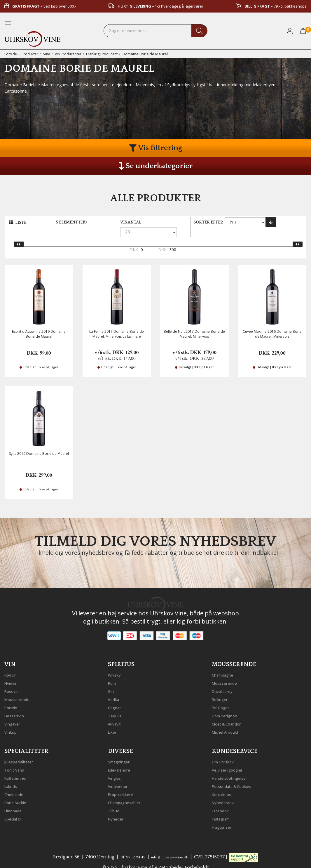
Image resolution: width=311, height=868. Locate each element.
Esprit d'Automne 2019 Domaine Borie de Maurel (39, 324)
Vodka (115, 689)
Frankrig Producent (108, 54)
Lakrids (12, 775)
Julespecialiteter (22, 751)
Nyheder (117, 808)
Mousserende (20, 689)
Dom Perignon (228, 705)
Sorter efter (208, 222)
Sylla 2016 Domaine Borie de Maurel (39, 444)
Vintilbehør (120, 775)
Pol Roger (223, 697)
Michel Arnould (228, 721)
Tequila (116, 705)
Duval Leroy (225, 680)
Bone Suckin (18, 792)
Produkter (31, 54)
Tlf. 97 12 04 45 (127, 846)
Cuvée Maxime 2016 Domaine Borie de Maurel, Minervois (272, 324)
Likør (113, 721)
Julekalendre (122, 759)
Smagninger (121, 751)
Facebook (222, 800)
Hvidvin (13, 672)
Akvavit (116, 713)
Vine (49, 54)
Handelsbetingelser (233, 767)
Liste (21, 223)
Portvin (12, 697)
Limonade (15, 800)
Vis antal (131, 222)
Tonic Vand (17, 759)
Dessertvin (16, 705)
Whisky (116, 664)
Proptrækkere (123, 784)
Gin (112, 680)
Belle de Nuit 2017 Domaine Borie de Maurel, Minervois (194, 324)
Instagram (223, 808)
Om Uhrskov (226, 751)
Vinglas (116, 767)
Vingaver (14, 713)
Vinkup (12, 721)
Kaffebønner (18, 767)
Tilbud (115, 800)
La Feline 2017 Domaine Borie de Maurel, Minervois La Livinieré (117, 324)
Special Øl (15, 808)
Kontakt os (224, 784)
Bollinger (222, 689)
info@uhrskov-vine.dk (172, 846)
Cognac (116, 697)
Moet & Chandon (231, 713)
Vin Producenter (72, 54)
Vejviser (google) (230, 759)
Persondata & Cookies (236, 775)
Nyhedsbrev (225, 792)
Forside (11, 54)
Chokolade (16, 784)
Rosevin (13, 680)
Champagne (225, 664)
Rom (113, 672)
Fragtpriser (224, 816)
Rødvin (12, 664)
